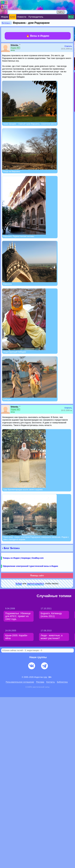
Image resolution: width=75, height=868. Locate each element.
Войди (19, 584)
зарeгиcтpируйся (35, 584)
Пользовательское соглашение (20, 682)
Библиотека (62, 682)
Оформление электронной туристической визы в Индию (30, 566)
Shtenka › (6, 23)
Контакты (51, 682)
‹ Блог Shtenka (11, 548)
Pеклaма (40, 682)
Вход (71, 17)
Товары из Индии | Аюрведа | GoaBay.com (23, 558)
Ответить (68, 46)
